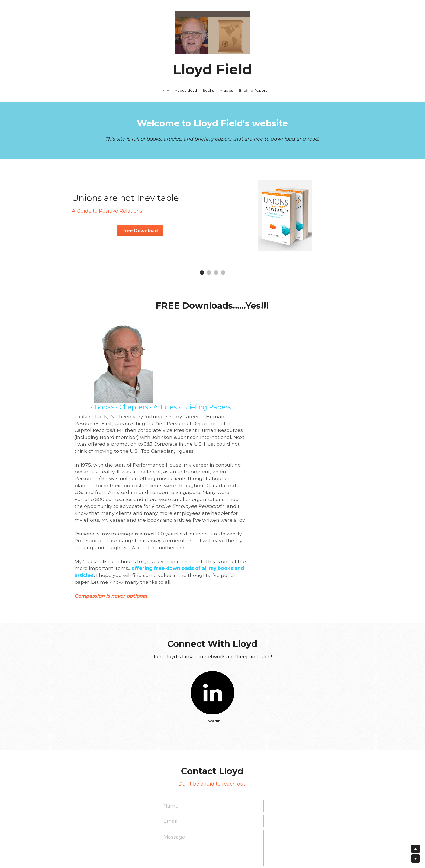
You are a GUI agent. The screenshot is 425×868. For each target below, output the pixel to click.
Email (170, 747)
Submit (212, 802)
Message (174, 764)
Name (171, 732)
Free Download (140, 231)
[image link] (213, 619)
